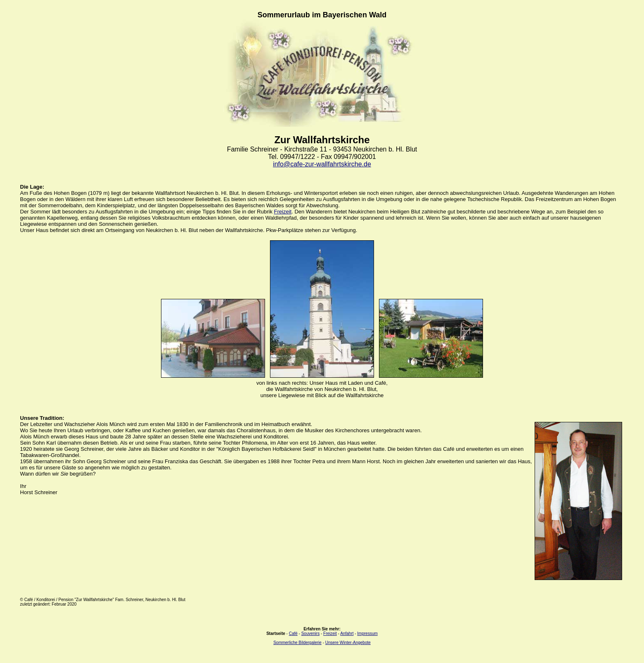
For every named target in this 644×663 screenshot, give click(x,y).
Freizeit (283, 212)
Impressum (367, 633)
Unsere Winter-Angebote (348, 643)
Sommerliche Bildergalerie (297, 643)
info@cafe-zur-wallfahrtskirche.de (322, 164)
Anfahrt (347, 633)
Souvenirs (310, 633)
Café (293, 633)
